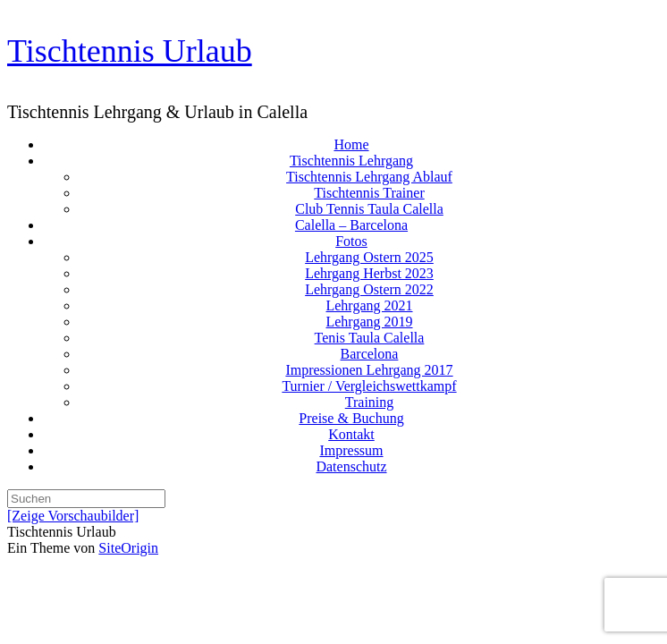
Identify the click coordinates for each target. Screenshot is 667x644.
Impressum (351, 450)
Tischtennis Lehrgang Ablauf (369, 177)
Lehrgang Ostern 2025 (369, 257)
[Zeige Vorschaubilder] (73, 516)
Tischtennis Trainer (369, 193)
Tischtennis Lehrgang (351, 161)
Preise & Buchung (351, 418)
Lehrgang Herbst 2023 (369, 273)
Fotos (351, 241)
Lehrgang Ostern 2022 (369, 289)
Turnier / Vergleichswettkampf (369, 386)
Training (370, 402)
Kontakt (351, 434)
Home (351, 144)
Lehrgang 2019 (369, 322)
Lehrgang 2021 (369, 305)
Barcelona (370, 354)
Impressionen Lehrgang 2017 (369, 370)
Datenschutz (351, 466)
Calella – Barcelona (351, 225)
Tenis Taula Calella (370, 338)
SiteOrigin (128, 548)
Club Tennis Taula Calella (369, 209)
